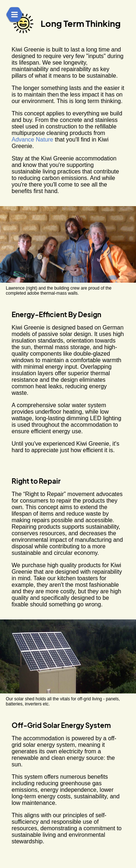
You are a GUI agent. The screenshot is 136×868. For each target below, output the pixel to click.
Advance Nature (32, 140)
